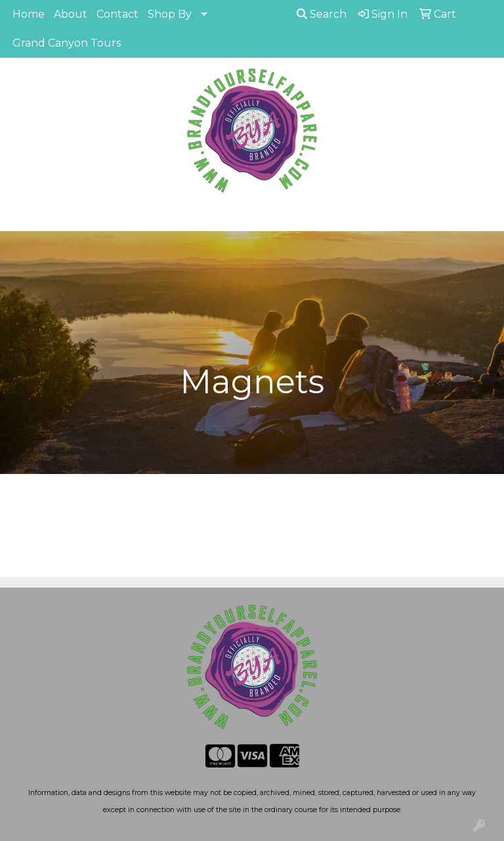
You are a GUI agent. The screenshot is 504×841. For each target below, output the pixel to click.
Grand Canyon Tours (67, 43)
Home (29, 14)
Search (322, 14)
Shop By (170, 14)
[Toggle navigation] (20, 217)
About (71, 14)
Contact (117, 14)
